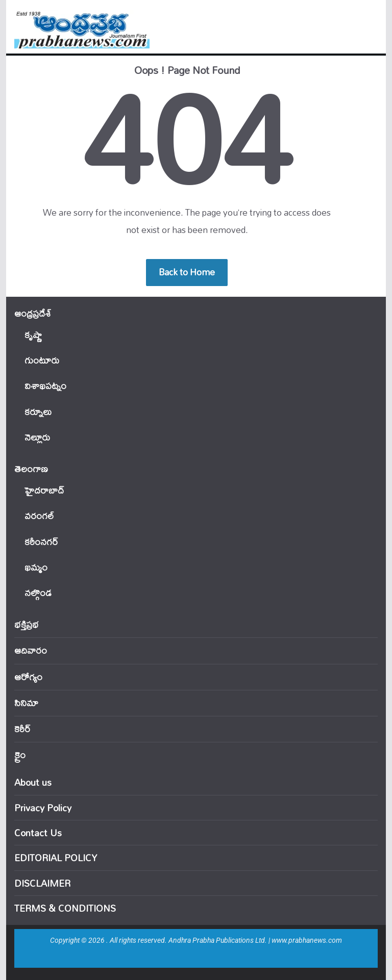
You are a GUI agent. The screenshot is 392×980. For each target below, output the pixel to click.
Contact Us (38, 833)
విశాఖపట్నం (45, 386)
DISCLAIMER (42, 883)
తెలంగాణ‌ (31, 469)
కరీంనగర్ (41, 542)
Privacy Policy (43, 808)
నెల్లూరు (37, 437)
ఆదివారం (31, 650)
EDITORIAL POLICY (56, 858)
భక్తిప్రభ (27, 624)
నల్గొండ (38, 593)
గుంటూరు (42, 360)
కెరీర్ (22, 729)
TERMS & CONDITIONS (65, 908)
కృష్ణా (33, 335)
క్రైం (20, 755)
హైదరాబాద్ (44, 490)
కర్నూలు (38, 412)
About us (33, 782)
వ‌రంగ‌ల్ (39, 516)
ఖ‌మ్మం (36, 567)
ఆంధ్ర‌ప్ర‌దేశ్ (33, 313)
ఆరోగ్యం (28, 677)
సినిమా (26, 703)
